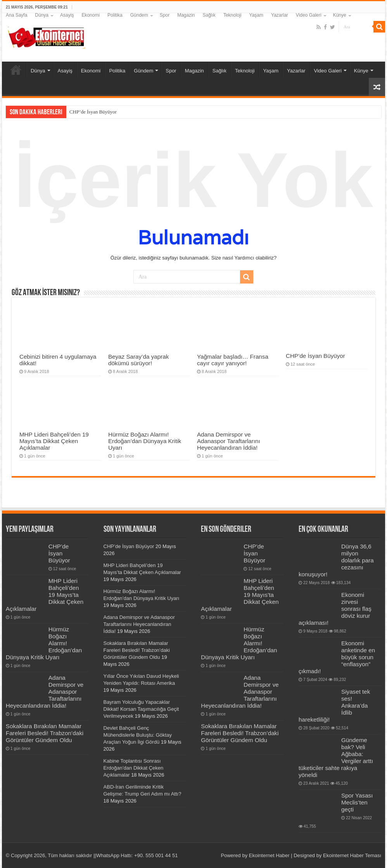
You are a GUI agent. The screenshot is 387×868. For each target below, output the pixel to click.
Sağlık (209, 15)
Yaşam (256, 15)
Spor (165, 15)
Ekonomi (91, 15)
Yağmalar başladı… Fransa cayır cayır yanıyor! (233, 360)
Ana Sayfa (16, 15)
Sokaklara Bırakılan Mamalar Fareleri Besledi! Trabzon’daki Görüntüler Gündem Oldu (45, 733)
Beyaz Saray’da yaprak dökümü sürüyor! (138, 360)
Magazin (186, 15)
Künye (340, 15)
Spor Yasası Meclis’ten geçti (357, 802)
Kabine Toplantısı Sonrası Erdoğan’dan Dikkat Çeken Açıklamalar (134, 768)
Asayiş (67, 15)
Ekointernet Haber (269, 855)
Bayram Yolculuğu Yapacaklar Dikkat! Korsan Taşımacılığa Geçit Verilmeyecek (141, 709)
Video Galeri (309, 15)
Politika (115, 15)
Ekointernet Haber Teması (352, 855)
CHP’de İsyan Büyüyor (93, 112)
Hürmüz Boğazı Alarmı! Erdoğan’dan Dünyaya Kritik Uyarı (145, 441)
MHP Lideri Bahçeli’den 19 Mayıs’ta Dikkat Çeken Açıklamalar (54, 441)
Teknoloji (232, 15)
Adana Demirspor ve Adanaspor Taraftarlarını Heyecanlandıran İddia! (229, 441)
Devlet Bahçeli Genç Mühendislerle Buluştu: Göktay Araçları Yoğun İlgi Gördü (138, 735)
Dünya (42, 15)
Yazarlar (280, 15)
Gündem (139, 15)
